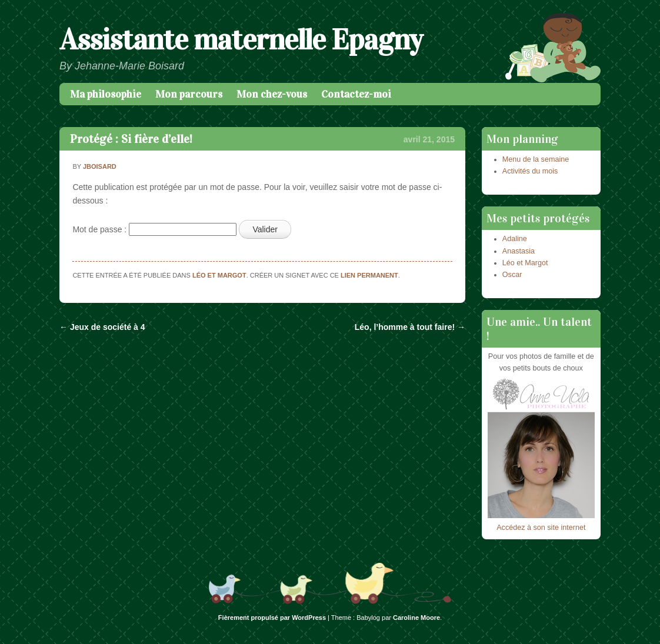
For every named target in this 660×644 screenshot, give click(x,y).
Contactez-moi (356, 94)
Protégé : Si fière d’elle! (131, 139)
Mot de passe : (154, 229)
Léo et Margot (219, 275)
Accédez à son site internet (541, 528)
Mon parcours (189, 94)
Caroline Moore (416, 618)
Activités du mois (530, 171)
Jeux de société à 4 (102, 327)
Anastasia (519, 251)
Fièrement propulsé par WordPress (272, 618)
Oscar (512, 275)
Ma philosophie (106, 94)
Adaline (515, 239)
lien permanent (369, 275)
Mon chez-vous (272, 94)
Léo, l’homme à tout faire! (410, 327)
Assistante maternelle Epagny (241, 40)
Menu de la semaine (536, 159)
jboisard (100, 166)
